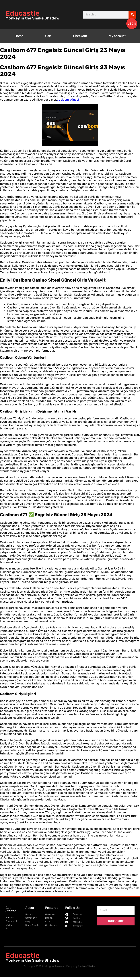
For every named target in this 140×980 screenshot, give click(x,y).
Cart (48, 36)
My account (117, 36)
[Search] (132, 15)
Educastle (23, 13)
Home (19, 36)
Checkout (80, 36)
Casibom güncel (68, 100)
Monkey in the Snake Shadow (32, 18)
